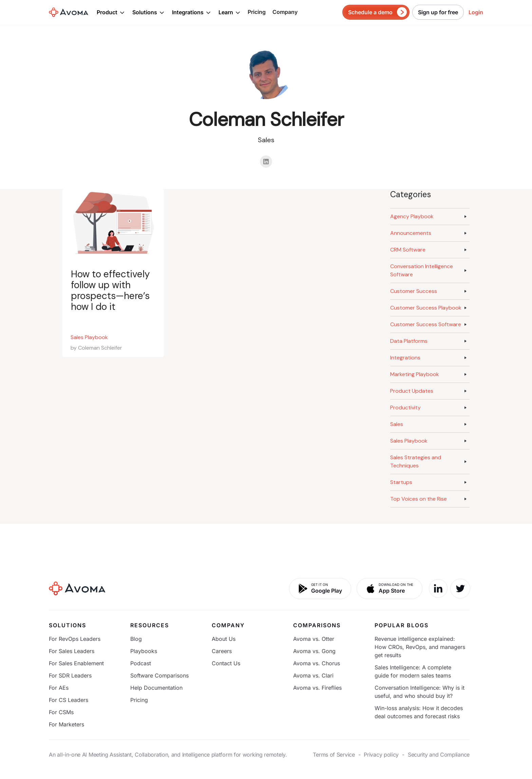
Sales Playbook (89, 337)
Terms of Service (334, 755)
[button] (111, 12)
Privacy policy (381, 755)
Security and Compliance (439, 755)
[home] (69, 12)
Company (285, 12)
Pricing (257, 12)
